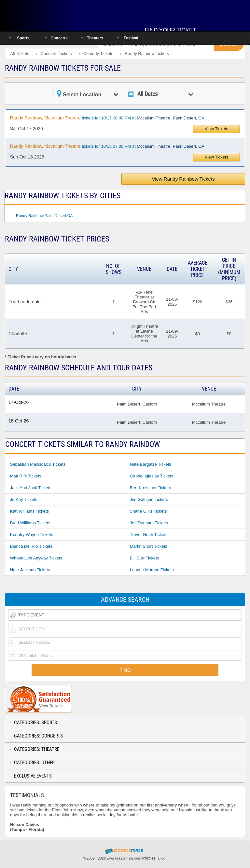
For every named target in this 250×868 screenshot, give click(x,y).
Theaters (95, 38)
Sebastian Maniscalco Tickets (38, 464)
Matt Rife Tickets (26, 476)
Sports (23, 38)
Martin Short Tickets (149, 546)
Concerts (59, 38)
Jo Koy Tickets (24, 499)
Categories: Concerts (38, 736)
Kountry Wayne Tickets (32, 535)
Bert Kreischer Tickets (150, 488)
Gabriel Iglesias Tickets (152, 476)
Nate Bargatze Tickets (151, 464)
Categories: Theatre (37, 749)
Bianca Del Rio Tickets (31, 546)
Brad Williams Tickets (30, 523)
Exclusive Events (33, 776)
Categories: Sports (35, 723)
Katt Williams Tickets (29, 511)
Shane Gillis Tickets (148, 511)
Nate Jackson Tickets (30, 570)
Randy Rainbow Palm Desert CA (44, 216)
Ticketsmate (47, 14)
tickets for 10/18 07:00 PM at (107, 146)
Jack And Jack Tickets (31, 488)
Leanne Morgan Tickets (152, 570)
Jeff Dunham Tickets (149, 523)
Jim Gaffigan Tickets (149, 499)
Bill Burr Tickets (145, 558)
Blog (162, 858)
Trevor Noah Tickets (149, 535)
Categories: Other (34, 763)
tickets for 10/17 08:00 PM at (107, 118)
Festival (131, 38)
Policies (149, 858)
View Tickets (216, 129)
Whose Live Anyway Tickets (36, 558)
